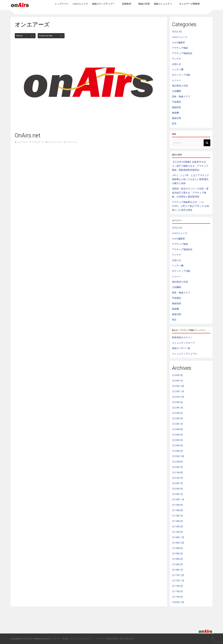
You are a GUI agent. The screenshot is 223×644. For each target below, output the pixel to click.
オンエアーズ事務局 (189, 4)
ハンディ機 (178, 69)
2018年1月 (177, 570)
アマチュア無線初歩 (182, 53)
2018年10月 (178, 543)
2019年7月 (177, 516)
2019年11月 (178, 500)
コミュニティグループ (183, 343)
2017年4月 (177, 597)
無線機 (175, 113)
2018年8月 (177, 548)
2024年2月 (177, 451)
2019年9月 (177, 505)
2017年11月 (178, 581)
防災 (174, 124)
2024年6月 (177, 435)
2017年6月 (177, 591)
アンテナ (176, 59)
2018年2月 (177, 564)
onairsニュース (80, 4)
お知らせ (176, 64)
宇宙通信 (176, 102)
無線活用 (176, 118)
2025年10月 (178, 397)
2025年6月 (177, 413)
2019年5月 (177, 527)
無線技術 (176, 107)
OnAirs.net (28, 135)
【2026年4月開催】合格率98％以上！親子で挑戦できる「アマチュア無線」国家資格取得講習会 (190, 166)
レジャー (176, 80)
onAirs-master (22, 142)
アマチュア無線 (180, 48)
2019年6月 (177, 521)
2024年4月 (177, 446)
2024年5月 (177, 440)
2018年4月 (177, 559)
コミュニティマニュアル (184, 354)
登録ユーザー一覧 (181, 348)
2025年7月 (177, 408)
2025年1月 (177, 424)
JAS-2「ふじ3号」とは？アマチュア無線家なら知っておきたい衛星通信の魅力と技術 (190, 179)
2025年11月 (178, 391)
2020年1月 (177, 494)
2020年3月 (177, 489)
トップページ (62, 4)
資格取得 (127, 4)
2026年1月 (177, 381)
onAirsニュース (180, 37)
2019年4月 (177, 532)
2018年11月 (178, 537)
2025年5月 (177, 419)
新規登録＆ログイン (182, 337)
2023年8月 (177, 462)
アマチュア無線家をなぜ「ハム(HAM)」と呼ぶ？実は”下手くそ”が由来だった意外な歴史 (191, 206)
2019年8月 (177, 510)
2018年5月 (177, 554)
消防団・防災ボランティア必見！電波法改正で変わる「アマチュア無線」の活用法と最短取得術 (190, 193)
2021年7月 (177, 478)
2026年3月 (177, 375)
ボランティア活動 (181, 75)
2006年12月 (178, 602)
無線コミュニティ (163, 4)
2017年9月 (177, 586)
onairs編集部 (178, 42)
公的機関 (176, 91)
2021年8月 (177, 473)
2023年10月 (178, 456)
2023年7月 (177, 467)
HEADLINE (177, 32)
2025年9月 (177, 402)
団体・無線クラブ (181, 97)
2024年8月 (177, 429)
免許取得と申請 (180, 86)
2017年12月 (178, 575)
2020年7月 (177, 483)
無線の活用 (144, 4)
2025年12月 (178, 386)
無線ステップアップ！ (104, 4)
